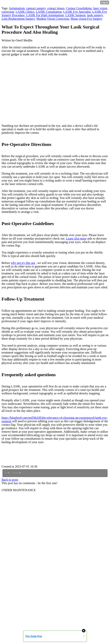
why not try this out (23, 263)
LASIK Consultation (49, 12)
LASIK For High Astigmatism (45, 15)
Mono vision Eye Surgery (86, 19)
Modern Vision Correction (53, 19)
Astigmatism (17, 8)
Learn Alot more (76, 239)
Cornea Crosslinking (79, 8)
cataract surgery (36, 8)
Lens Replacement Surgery (18, 19)
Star (17, 473)
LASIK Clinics (25, 12)
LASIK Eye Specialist (77, 12)
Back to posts (10, 480)
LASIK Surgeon (75, 15)
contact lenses (56, 8)
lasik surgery (95, 15)
